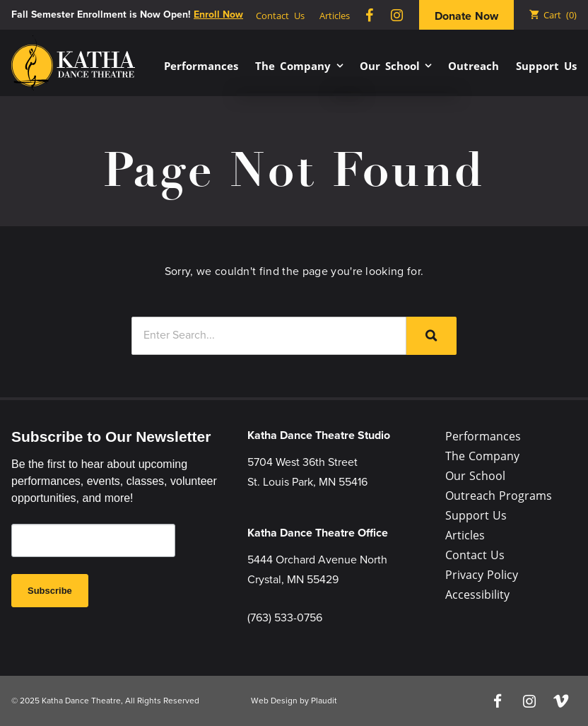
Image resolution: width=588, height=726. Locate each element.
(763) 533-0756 (285, 617)
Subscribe (50, 591)
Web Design (274, 701)
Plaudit (324, 701)
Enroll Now (218, 14)
